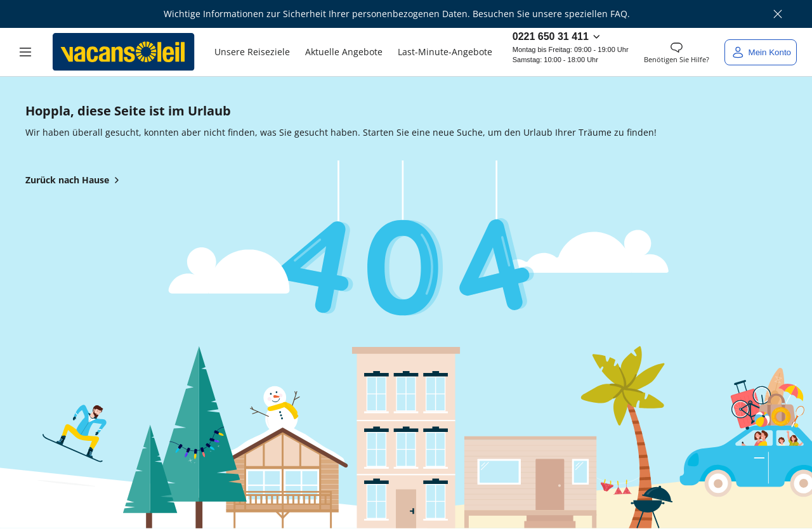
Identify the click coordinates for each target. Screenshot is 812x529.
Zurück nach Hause (75, 180)
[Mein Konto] (761, 52)
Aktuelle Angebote (344, 52)
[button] (25, 52)
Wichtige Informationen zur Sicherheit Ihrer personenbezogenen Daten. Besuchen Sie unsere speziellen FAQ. (397, 14)
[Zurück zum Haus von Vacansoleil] (124, 52)
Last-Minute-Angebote (445, 52)
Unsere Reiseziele (252, 52)
